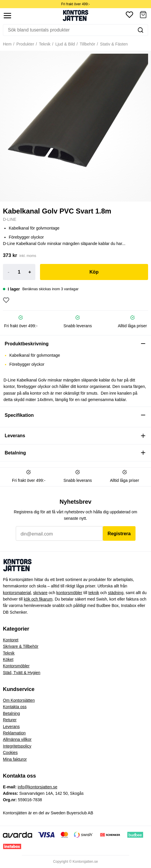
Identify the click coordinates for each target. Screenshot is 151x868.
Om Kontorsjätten (19, 700)
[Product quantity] (19, 272)
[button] (143, 16)
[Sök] (68, 30)
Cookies (10, 752)
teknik (94, 593)
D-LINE (10, 219)
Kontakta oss (15, 707)
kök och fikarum (38, 599)
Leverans (11, 727)
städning (116, 593)
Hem (7, 44)
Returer (10, 720)
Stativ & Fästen (113, 44)
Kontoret (11, 640)
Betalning (11, 713)
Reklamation (14, 733)
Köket (8, 659)
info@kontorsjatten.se (38, 787)
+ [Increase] (30, 272)
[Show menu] (7, 16)
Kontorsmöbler (16, 666)
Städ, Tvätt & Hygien (22, 673)
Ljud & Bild (65, 44)
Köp (94, 272)
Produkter (25, 44)
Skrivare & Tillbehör (21, 646)
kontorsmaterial (17, 593)
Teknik (44, 44)
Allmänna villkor (17, 739)
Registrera (119, 534)
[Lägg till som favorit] (6, 300)
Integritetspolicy (17, 746)
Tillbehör (87, 44)
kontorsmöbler (69, 593)
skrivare (40, 593)
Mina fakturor (15, 759)
